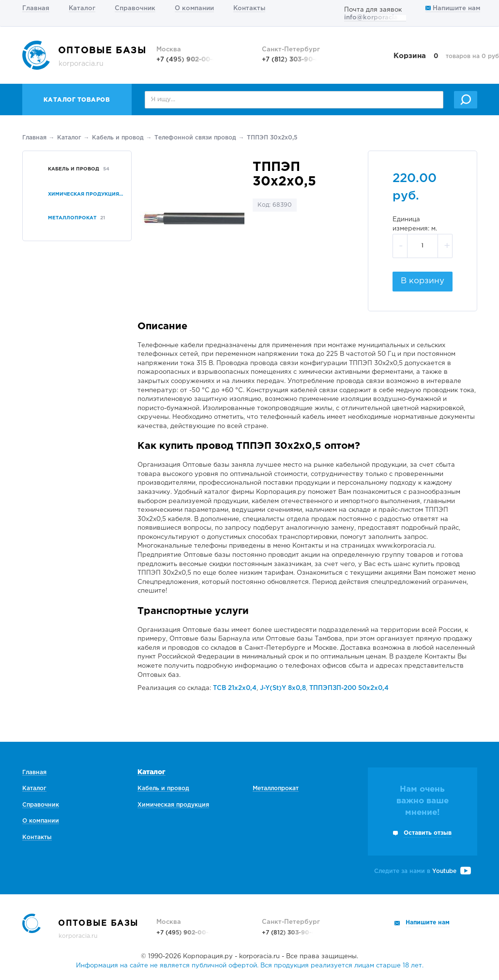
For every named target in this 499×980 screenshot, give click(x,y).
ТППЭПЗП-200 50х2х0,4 (349, 688)
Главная (36, 8)
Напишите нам (453, 8)
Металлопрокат (276, 789)
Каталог (82, 8)
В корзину (423, 281)
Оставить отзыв (428, 833)
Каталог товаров (77, 100)
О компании (194, 8)
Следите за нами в (423, 871)
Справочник (135, 8)
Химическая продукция (173, 805)
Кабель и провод (118, 138)
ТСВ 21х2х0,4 (235, 688)
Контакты (249, 8)
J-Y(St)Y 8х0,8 (283, 688)
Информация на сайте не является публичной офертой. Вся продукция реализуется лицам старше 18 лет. (250, 966)
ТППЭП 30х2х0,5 (272, 138)
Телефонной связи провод (195, 138)
